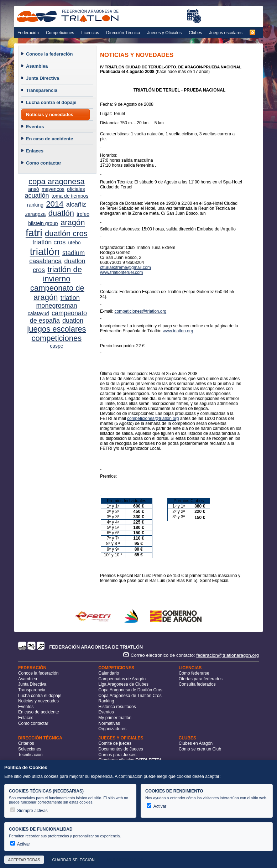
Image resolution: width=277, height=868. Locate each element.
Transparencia (42, 90)
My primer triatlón (115, 718)
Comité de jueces (115, 743)
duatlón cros (66, 233)
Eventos (35, 127)
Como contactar (44, 163)
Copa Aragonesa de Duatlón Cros (130, 690)
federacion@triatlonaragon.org (228, 655)
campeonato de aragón (57, 293)
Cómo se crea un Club (200, 749)
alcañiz (76, 204)
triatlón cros (49, 242)
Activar (156, 806)
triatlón (45, 252)
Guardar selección (73, 860)
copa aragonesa (57, 181)
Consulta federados (197, 684)
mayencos (53, 189)
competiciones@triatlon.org (141, 311)
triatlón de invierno (62, 274)
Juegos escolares (226, 33)
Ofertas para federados (201, 679)
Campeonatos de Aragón (122, 679)
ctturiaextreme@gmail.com (126, 267)
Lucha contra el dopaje (51, 102)
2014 (55, 204)
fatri (34, 233)
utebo (75, 243)
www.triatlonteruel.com (122, 272)
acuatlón (37, 196)
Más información (125, 860)
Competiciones (60, 33)
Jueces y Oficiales (165, 33)
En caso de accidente (49, 139)
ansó (33, 189)
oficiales (76, 189)
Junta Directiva (43, 78)
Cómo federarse (194, 673)
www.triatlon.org (178, 331)
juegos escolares (56, 329)
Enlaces (35, 151)
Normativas (109, 723)
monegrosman (56, 306)
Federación (28, 33)
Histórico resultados (117, 707)
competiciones (57, 338)
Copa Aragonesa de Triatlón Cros (130, 696)
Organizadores (112, 729)
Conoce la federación (49, 54)
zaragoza (36, 214)
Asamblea (37, 66)
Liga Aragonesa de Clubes (123, 684)
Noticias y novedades (50, 115)
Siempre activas (29, 811)
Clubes (195, 33)
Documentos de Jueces (121, 749)
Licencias (90, 33)
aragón (73, 222)
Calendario (109, 673)
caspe (56, 346)
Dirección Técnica (123, 33)
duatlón (61, 213)
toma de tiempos (70, 196)
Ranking (106, 701)
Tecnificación (30, 755)
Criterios (26, 743)
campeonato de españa (58, 317)
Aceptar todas (24, 860)
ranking (35, 205)
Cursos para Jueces (117, 755)
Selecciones (30, 749)
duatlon (73, 321)
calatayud (38, 313)
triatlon (70, 298)
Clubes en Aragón (196, 743)
